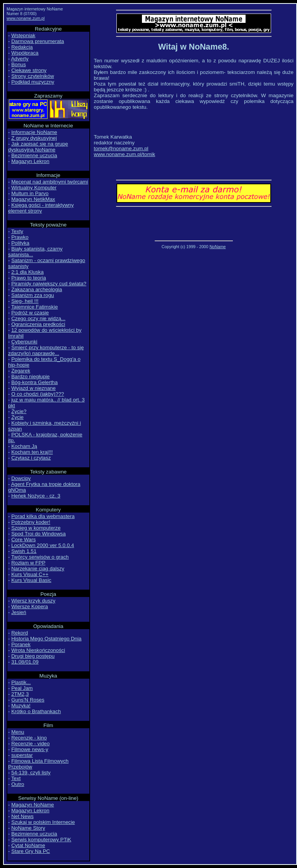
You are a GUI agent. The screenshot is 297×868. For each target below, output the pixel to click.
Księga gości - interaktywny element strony (41, 208)
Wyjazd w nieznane (33, 388)
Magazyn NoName (32, 805)
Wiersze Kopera (30, 606)
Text (16, 778)
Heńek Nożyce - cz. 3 (36, 496)
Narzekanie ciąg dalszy (38, 569)
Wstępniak (23, 35)
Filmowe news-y (30, 749)
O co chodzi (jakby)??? (38, 394)
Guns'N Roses (28, 700)
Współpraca (25, 53)
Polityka (20, 243)
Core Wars (23, 539)
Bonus (19, 64)
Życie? (19, 411)
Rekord (20, 633)
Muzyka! (21, 706)
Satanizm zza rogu (32, 295)
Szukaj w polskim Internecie (43, 822)
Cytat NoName (28, 845)
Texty (17, 231)
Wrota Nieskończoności (38, 650)
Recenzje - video (30, 744)
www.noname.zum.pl (26, 18)
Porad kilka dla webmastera (43, 516)
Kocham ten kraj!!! (32, 452)
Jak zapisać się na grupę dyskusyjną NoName (38, 147)
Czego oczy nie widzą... (38, 318)
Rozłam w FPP (28, 563)
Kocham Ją (24, 446)
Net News (22, 816)
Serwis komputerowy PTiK (41, 840)
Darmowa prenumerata (38, 41)
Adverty (20, 59)
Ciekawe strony (29, 70)
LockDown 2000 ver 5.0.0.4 (43, 545)
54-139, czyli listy (31, 773)
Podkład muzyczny (33, 82)
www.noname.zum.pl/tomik (125, 154)
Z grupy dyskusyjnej (34, 138)
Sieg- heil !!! (25, 301)
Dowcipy (21, 478)
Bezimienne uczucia (34, 155)
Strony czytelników (32, 76)
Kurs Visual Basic (31, 580)
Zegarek (21, 371)
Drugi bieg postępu (33, 656)
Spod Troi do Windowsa (38, 534)
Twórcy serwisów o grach (40, 557)
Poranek (21, 644)
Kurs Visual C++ (30, 574)
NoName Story (28, 828)
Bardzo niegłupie (30, 377)
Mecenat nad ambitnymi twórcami (50, 182)
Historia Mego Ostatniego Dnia (46, 639)
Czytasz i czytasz (31, 458)
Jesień (19, 612)
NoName (218, 247)
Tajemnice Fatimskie (35, 307)
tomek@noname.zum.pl (121, 148)
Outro (18, 784)
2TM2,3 (20, 694)
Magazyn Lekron (30, 161)
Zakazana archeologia (37, 289)
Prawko (20, 237)
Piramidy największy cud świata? (49, 284)
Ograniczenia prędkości (38, 324)
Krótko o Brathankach (36, 711)
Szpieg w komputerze (36, 528)
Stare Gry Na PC (31, 851)
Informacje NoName (34, 132)
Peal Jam (22, 688)
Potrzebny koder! (31, 522)
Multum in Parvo (30, 193)
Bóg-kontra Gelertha (34, 382)
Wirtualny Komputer (34, 188)
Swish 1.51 (24, 551)
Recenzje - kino (29, 738)
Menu (18, 732)
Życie (17, 417)
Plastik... (21, 682)
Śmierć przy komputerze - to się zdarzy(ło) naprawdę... (46, 350)
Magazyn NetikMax (33, 199)
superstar (22, 755)
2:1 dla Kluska (27, 272)
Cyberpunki (24, 342)
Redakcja (22, 47)
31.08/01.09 (25, 662)
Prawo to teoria (29, 278)
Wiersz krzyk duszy (33, 601)
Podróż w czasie (30, 313)
